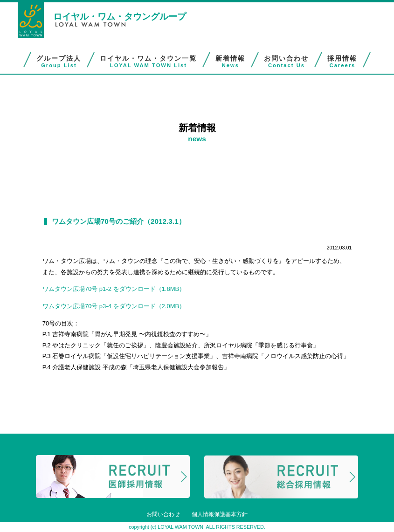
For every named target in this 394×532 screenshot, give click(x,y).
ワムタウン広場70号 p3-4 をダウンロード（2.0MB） (114, 306)
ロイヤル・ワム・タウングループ (120, 17)
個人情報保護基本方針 (220, 514)
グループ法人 (59, 62)
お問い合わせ (286, 62)
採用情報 (342, 62)
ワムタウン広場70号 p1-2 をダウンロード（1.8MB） (114, 289)
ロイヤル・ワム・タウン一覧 (148, 62)
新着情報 (230, 62)
